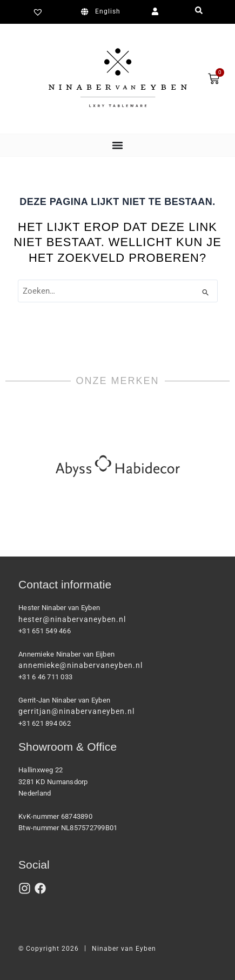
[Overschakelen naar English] (103, 12)
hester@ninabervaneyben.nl (72, 619)
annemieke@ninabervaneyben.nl (80, 665)
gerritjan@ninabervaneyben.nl (76, 711)
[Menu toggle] (117, 145)
